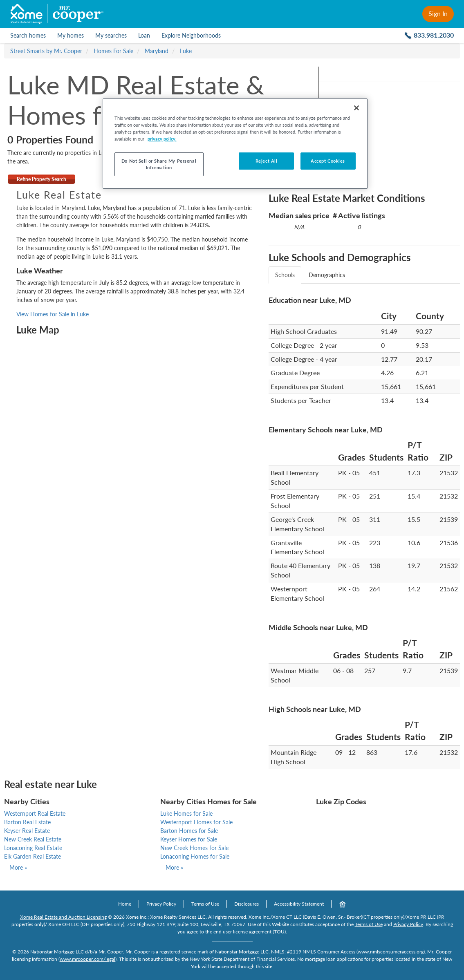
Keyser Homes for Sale (189, 839)
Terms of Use (205, 904)
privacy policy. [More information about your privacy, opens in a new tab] (162, 139)
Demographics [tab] (327, 275)
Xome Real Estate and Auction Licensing (63, 917)
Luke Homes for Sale (186, 813)
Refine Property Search (41, 179)
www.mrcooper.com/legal (87, 959)
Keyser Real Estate (27, 831)
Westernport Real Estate (35, 813)
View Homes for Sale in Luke (53, 314)
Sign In (438, 13)
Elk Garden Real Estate (33, 856)
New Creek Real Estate (33, 839)
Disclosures (247, 904)
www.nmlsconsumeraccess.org (391, 952)
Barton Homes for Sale (189, 831)
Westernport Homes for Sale (196, 822)
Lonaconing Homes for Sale (195, 856)
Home (125, 904)
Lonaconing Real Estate (33, 848)
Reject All (267, 161)
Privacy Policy (161, 904)
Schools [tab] (285, 275)
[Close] (356, 108)
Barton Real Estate (27, 822)
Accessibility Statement (299, 904)
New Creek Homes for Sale (194, 848)
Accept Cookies (328, 161)
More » (18, 867)
